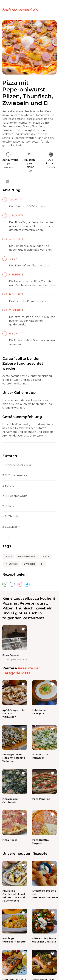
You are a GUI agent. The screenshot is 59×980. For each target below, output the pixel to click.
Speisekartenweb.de (20, 10)
